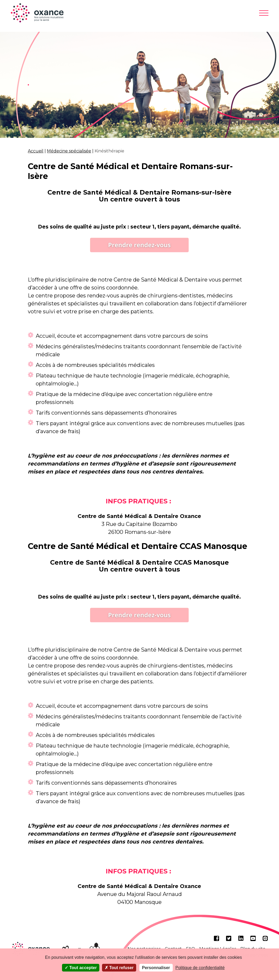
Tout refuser (119, 968)
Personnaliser (156, 968)
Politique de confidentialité (200, 968)
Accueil (36, 151)
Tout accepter (81, 968)
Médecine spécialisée (69, 151)
